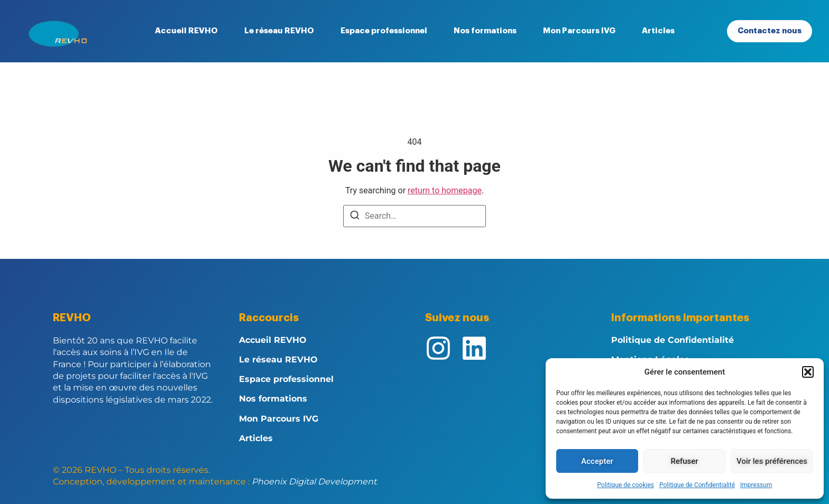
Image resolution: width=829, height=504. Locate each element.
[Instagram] (438, 348)
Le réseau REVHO (279, 31)
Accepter (597, 461)
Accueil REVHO (186, 31)
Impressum (756, 485)
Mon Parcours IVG (579, 31)
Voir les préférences (772, 461)
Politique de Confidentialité (697, 485)
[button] (808, 372)
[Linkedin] (474, 348)
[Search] (355, 217)
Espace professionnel (384, 31)
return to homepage (445, 190)
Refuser (684, 461)
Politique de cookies (626, 485)
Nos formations (485, 31)
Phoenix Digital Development (314, 482)
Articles (658, 31)
